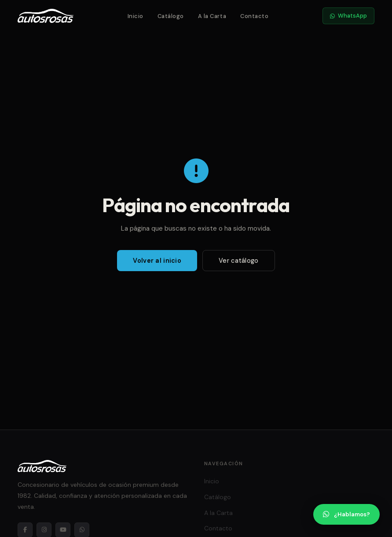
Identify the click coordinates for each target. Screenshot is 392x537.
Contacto (254, 16)
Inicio (136, 16)
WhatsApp (348, 16)
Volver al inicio (157, 261)
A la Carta (212, 16)
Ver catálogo (238, 261)
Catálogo (171, 16)
